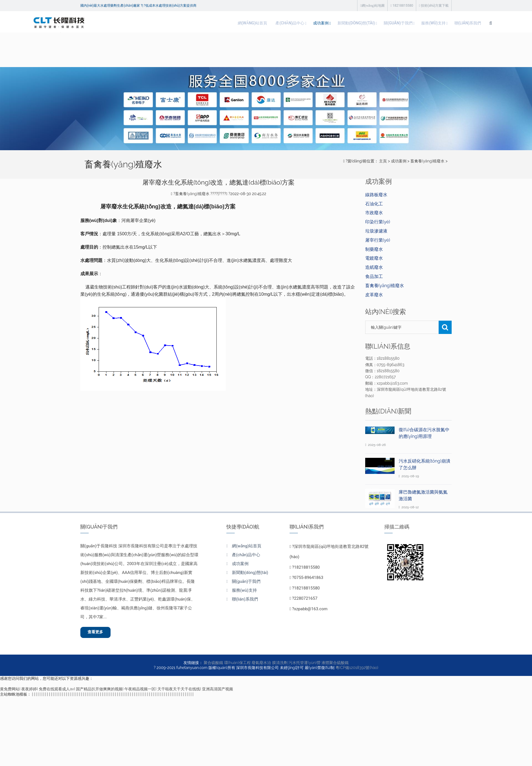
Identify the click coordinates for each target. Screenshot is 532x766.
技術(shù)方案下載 (434, 6)
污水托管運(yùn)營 (305, 665)
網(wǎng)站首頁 (176, 23)
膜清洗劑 (280, 665)
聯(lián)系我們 (419, 23)
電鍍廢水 (374, 258)
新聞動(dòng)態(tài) (293, 23)
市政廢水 (374, 213)
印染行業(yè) (378, 222)
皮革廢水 (374, 295)
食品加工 (374, 276)
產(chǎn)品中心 (218, 23)
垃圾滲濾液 (376, 231)
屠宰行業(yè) (378, 240)
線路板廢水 (376, 195)
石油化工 (374, 204)
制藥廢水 (374, 249)
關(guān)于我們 (340, 23)
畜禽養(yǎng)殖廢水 (427, 161)
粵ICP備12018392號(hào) (357, 670)
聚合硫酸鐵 (213, 665)
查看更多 (99, 633)
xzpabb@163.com (311, 609)
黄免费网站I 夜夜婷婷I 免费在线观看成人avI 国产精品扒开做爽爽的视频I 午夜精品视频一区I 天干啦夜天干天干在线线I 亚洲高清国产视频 (117, 691)
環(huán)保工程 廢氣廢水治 (248, 665)
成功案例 (253, 23)
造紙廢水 (374, 267)
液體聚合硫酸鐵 (335, 665)
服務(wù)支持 (380, 23)
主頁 (383, 161)
